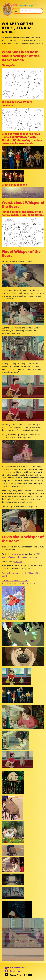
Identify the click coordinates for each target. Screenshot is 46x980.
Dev (27, 6)
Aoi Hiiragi (33, 557)
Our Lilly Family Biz (19, 967)
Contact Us (15, 971)
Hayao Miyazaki (18, 554)
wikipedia (18, 561)
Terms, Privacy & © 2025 (21, 975)
